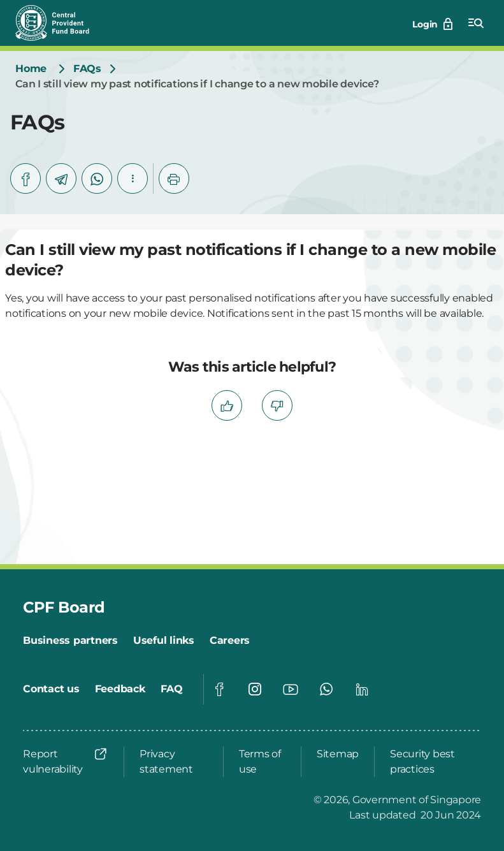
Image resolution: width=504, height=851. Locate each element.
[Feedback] (120, 689)
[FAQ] (172, 689)
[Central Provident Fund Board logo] (60, 23)
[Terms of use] (262, 762)
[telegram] (61, 178)
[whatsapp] (97, 178)
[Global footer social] (219, 689)
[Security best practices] (432, 762)
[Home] (31, 69)
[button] (133, 178)
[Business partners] (70, 641)
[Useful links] (164, 641)
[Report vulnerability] (66, 762)
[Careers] (230, 641)
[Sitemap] (338, 754)
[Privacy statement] (174, 762)
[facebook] (25, 178)
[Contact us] (51, 689)
